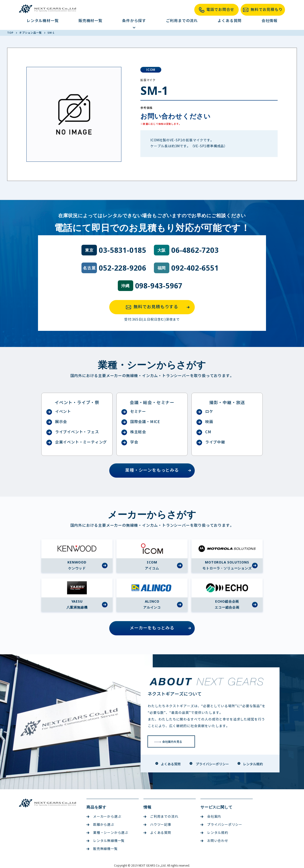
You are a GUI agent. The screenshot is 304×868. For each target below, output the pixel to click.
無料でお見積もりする (159, 307)
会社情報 (269, 21)
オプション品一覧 (31, 33)
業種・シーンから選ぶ (107, 833)
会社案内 (211, 817)
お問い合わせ (214, 841)
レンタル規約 (214, 833)
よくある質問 (230, 21)
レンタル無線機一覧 (106, 841)
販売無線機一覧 (102, 849)
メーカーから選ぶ (104, 817)
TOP (11, 33)
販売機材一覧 (90, 21)
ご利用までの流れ (182, 21)
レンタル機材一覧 (43, 21)
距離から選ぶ (100, 825)
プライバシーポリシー (221, 825)
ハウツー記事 (157, 825)
